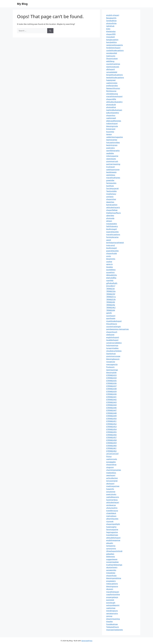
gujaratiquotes (112, 232)
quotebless (111, 270)
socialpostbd (112, 53)
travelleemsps (112, 535)
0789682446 (111, 408)
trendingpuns (112, 611)
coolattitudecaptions (115, 50)
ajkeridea (110, 215)
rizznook (110, 521)
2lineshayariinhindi (114, 551)
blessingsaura (112, 586)
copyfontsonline (113, 594)
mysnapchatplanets (115, 630)
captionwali (111, 118)
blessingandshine (114, 578)
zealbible (110, 153)
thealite (109, 621)
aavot (109, 240)
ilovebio (110, 267)
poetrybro (110, 148)
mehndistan (111, 516)
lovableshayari (112, 340)
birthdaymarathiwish (115, 242)
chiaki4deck (111, 513)
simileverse (111, 505)
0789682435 (111, 381)
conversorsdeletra (114, 343)
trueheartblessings (114, 565)
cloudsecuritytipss (114, 351)
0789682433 (111, 375)
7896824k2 (111, 307)
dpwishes (110, 202)
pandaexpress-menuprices (117, 329)
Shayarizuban (112, 58)
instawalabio (112, 224)
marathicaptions (113, 234)
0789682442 (111, 399)
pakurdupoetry (113, 113)
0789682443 (111, 402)
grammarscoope (113, 356)
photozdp (110, 218)
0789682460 (111, 446)
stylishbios (111, 175)
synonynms (111, 548)
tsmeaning (111, 546)
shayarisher (111, 199)
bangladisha (111, 42)
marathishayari (113, 592)
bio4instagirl (112, 229)
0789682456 (111, 435)
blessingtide (111, 372)
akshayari (110, 483)
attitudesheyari (113, 502)
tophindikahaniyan (114, 110)
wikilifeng (110, 61)
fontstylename (112, 237)
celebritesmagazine (114, 137)
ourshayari (111, 316)
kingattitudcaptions (114, 75)
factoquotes (111, 183)
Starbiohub (111, 354)
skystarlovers (112, 567)
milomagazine (112, 156)
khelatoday (111, 31)
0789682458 (111, 440)
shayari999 (111, 34)
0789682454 (111, 429)
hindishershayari (113, 48)
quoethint (110, 272)
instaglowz (111, 573)
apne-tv (109, 264)
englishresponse (113, 540)
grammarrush (112, 161)
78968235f (111, 294)
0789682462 (111, 451)
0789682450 (111, 418)
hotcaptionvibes (113, 142)
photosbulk (111, 105)
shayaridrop (111, 464)
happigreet (111, 80)
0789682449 (111, 416)
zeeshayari (111, 475)
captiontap (111, 608)
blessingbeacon (113, 359)
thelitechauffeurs (113, 213)
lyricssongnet (112, 481)
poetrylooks (111, 494)
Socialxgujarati (112, 188)
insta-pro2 (111, 245)
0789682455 (111, 432)
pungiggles (111, 462)
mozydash (111, 37)
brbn (108, 29)
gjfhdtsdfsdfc (112, 283)
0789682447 (111, 410)
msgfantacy (111, 194)
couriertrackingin (114, 326)
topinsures (111, 56)
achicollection (112, 478)
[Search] (50, 31)
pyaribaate (111, 318)
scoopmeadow (112, 562)
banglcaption (112, 205)
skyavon (110, 589)
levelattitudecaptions (115, 77)
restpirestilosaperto (115, 45)
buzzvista (110, 132)
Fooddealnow (112, 624)
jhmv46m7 (111, 286)
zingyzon (110, 467)
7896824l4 (111, 310)
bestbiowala (111, 172)
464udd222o (112, 275)
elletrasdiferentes (114, 121)
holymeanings (112, 345)
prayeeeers (111, 581)
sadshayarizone (113, 169)
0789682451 (111, 421)
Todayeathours (113, 627)
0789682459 (111, 443)
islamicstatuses (113, 67)
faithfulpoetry (112, 226)
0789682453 (111, 427)
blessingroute (112, 126)
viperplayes (111, 159)
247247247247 (112, 454)
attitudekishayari (113, 538)
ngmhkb (110, 280)
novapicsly (111, 362)
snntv (109, 256)
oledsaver (110, 335)
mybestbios (111, 473)
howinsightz (111, 527)
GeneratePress (87, 641)
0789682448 (111, 413)
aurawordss (111, 570)
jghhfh (109, 313)
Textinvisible (111, 191)
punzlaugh (111, 603)
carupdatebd (112, 72)
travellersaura (112, 511)
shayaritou (111, 115)
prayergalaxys (112, 597)
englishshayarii (113, 337)
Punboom (110, 367)
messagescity (112, 364)
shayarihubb (112, 253)
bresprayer (111, 129)
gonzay (109, 616)
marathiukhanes (113, 178)
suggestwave (112, 559)
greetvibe (110, 180)
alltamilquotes (112, 519)
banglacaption (112, 40)
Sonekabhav (111, 21)
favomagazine (112, 529)
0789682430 (111, 394)
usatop (109, 261)
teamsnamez (112, 140)
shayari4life (111, 99)
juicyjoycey (111, 492)
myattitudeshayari (114, 321)
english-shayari (113, 15)
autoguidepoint (113, 605)
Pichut (109, 456)
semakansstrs (112, 613)
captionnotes (112, 83)
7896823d (110, 289)
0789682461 (111, 448)
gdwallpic (110, 554)
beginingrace (112, 145)
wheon (109, 221)
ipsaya (109, 134)
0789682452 (111, 424)
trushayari (111, 167)
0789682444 (111, 405)
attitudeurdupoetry (114, 102)
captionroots (112, 459)
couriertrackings (113, 64)
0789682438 (111, 389)
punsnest (110, 600)
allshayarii (111, 69)
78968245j (111, 305)
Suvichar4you (112, 500)
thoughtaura (112, 324)
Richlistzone (111, 91)
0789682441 (111, 397)
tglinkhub (110, 26)
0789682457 (111, 437)
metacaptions (112, 584)
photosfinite (111, 23)
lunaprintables (112, 348)
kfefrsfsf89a (111, 278)
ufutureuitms (112, 508)
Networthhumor (113, 88)
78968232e (111, 291)
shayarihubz (111, 575)
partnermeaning (113, 164)
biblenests (111, 556)
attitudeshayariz (113, 207)
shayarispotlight (113, 524)
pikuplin (110, 543)
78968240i (111, 302)
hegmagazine (112, 532)
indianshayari (112, 123)
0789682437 (111, 386)
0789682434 (111, 378)
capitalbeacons (113, 497)
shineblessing (112, 94)
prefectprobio (112, 86)
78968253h (111, 299)
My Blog (22, 4)
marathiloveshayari (114, 96)
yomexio (110, 197)
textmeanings (112, 370)
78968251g (111, 297)
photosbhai (111, 107)
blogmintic (111, 259)
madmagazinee (113, 486)
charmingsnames (114, 470)
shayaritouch (112, 332)
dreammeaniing (113, 619)
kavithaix (110, 186)
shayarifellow (112, 210)
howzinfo (110, 489)
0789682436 (111, 383)
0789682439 (111, 391)
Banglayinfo (111, 18)
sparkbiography (113, 150)
